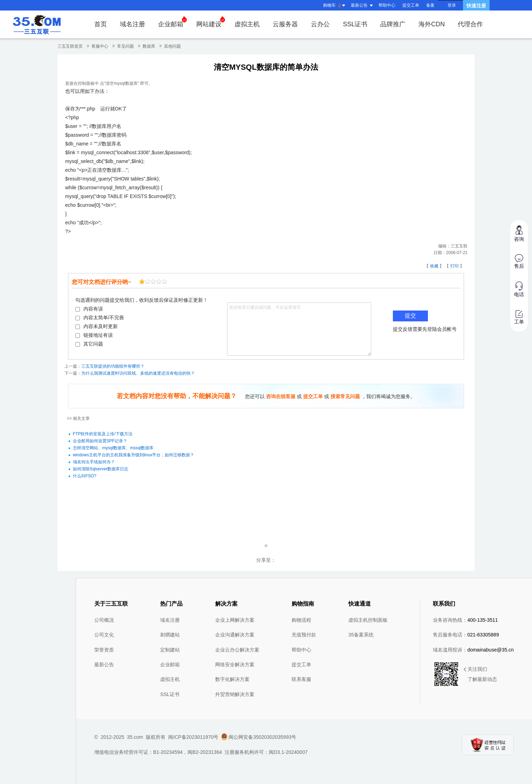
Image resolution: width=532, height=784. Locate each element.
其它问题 (89, 344)
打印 (455, 266)
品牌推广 (393, 24)
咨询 (519, 233)
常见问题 (125, 46)
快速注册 (476, 6)
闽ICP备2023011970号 (193, 737)
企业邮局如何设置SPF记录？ (100, 441)
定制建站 (170, 650)
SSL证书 (355, 24)
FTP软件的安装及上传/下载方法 (103, 434)
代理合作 (470, 24)
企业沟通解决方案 (235, 635)
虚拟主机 (247, 24)
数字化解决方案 (232, 679)
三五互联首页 (70, 46)
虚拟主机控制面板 (368, 620)
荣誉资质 (104, 650)
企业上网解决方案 (235, 620)
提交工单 (411, 5)
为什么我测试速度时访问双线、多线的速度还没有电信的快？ (138, 373)
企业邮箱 (172, 22)
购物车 (335, 6)
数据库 (149, 46)
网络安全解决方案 (235, 664)
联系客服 (301, 679)
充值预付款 (304, 635)
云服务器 (285, 24)
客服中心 (100, 46)
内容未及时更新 (97, 326)
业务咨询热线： (465, 620)
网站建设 (211, 22)
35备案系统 (361, 635)
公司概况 (104, 620)
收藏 (434, 266)
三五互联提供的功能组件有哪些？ (113, 366)
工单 (519, 317)
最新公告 (104, 664)
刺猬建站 (170, 635)
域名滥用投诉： (473, 650)
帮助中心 (387, 5)
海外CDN (432, 24)
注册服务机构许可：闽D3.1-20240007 (266, 752)
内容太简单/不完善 (100, 318)
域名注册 (132, 24)
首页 (101, 24)
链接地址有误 (94, 335)
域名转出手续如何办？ (94, 462)
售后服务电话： (466, 635)
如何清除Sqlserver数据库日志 (101, 469)
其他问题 (172, 46)
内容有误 (89, 309)
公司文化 (104, 635)
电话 (519, 289)
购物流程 (301, 620)
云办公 (320, 24)
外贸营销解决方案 (235, 694)
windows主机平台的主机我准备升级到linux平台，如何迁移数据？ (134, 455)
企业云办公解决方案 (237, 650)
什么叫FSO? (85, 476)
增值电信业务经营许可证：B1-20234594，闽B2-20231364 (158, 752)
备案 (430, 5)
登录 (452, 5)
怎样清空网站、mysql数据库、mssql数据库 (113, 448)
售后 (519, 261)
